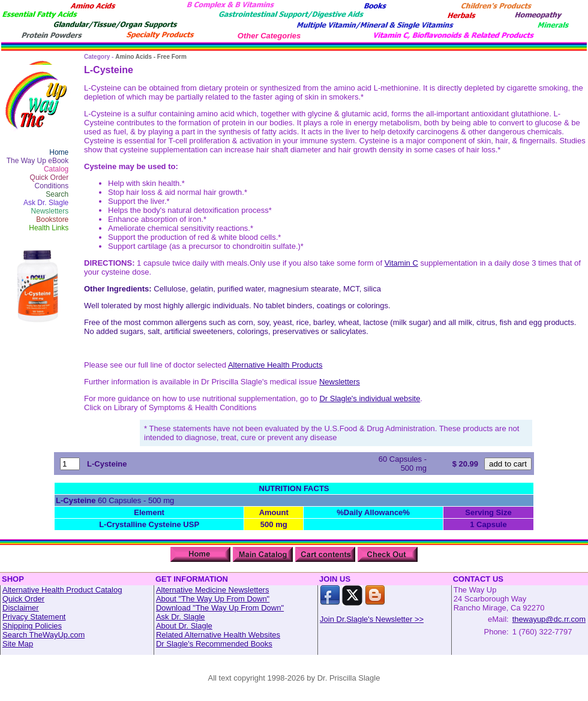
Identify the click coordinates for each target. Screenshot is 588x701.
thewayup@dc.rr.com (549, 619)
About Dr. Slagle (184, 626)
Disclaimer (21, 608)
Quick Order (49, 177)
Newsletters (50, 211)
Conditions (52, 186)
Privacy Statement (34, 617)
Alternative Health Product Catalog (62, 590)
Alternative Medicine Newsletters (213, 590)
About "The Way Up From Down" (213, 599)
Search (57, 194)
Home (59, 152)
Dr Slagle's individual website (370, 398)
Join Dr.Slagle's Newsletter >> (372, 619)
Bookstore (52, 219)
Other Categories (269, 36)
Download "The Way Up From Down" (220, 608)
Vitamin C (401, 263)
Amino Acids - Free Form (151, 57)
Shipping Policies (32, 626)
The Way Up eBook (38, 161)
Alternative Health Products (275, 365)
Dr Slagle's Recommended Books (214, 644)
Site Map (18, 644)
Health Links (49, 228)
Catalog (56, 169)
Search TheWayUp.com (43, 635)
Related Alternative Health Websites (218, 635)
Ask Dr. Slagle (46, 203)
